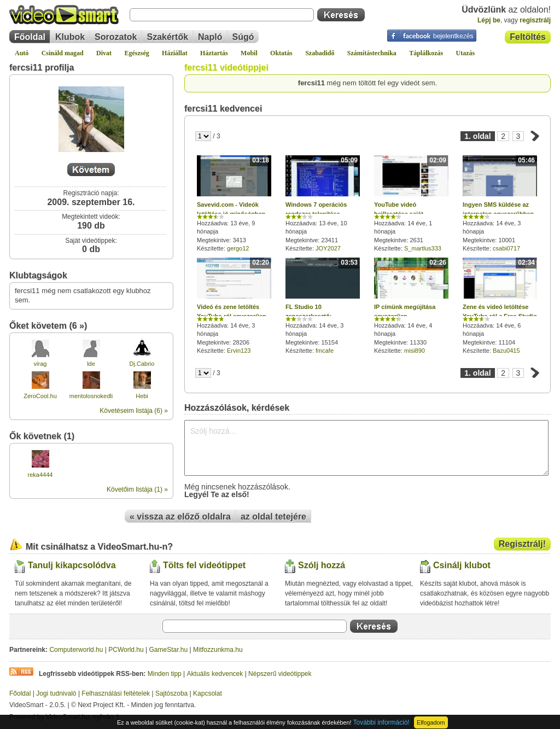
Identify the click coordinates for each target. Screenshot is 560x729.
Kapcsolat (208, 693)
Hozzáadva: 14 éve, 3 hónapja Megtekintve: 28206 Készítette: (234, 306)
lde (91, 364)
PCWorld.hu (126, 650)
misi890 (415, 351)
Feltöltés (528, 37)
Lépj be (489, 20)
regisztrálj (535, 20)
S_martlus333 (423, 248)
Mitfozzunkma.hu (218, 650)
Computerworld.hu (76, 650)
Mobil (249, 53)
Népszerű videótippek (280, 674)
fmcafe (325, 351)
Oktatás (281, 53)
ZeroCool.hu (40, 396)
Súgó (243, 37)
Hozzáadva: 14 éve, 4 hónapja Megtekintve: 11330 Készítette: (411, 306)
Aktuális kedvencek (215, 674)
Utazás (466, 53)
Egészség (136, 53)
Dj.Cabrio (142, 364)
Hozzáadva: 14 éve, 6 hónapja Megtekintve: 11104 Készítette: (500, 306)
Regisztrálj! (522, 544)
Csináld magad (63, 53)
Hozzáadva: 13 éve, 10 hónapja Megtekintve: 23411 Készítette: (323, 203)
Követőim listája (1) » (137, 489)
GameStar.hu (169, 650)
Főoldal (30, 37)
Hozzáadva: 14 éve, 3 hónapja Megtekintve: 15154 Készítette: (323, 306)
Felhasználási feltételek (116, 693)
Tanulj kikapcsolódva (72, 565)
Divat (104, 53)
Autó (22, 53)
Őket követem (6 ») (48, 326)
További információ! (381, 722)
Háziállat (175, 53)
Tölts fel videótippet (204, 565)
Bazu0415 (506, 351)
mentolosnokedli (91, 396)
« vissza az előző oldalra (180, 517)
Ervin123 (239, 351)
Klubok (70, 37)
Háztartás (214, 53)
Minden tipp (165, 674)
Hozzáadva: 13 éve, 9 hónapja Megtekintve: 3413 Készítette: (234, 203)
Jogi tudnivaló (56, 693)
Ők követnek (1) (42, 436)
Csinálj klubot (462, 565)
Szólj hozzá (322, 565)
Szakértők (167, 37)
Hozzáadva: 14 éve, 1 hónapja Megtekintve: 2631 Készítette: (411, 203)
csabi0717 (506, 248)
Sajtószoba (171, 693)
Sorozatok (116, 37)
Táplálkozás (426, 53)
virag (40, 364)
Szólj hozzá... (366, 448)
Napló (210, 37)
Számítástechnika (372, 53)
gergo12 (238, 248)
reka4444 (40, 475)
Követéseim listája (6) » (134, 411)
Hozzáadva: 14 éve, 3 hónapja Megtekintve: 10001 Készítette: (500, 203)
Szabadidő (320, 53)
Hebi (142, 396)
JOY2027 (328, 248)
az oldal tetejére (273, 517)
